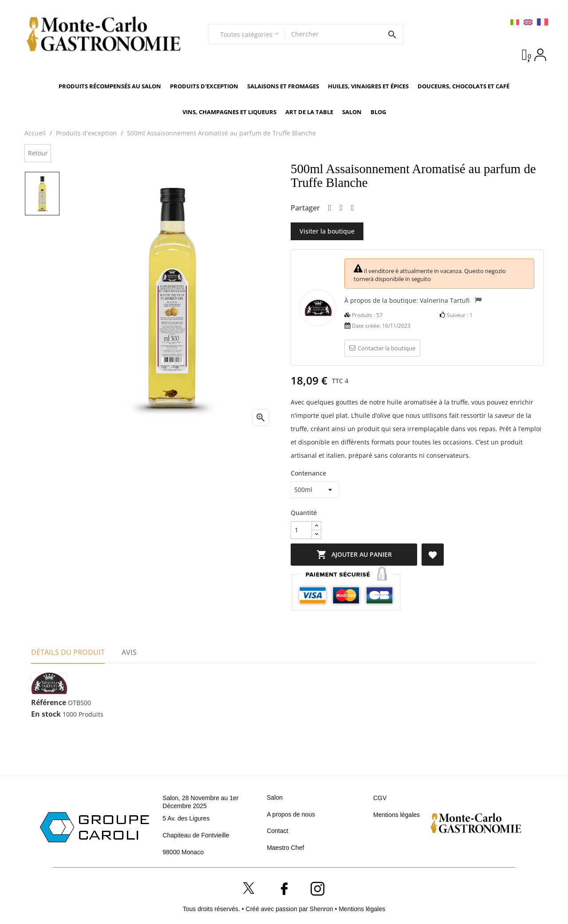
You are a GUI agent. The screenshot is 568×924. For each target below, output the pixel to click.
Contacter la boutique (382, 348)
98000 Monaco (183, 852)
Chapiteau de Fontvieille (196, 835)
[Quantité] (301, 530)
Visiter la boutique (327, 231)
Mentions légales (396, 815)
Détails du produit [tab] (68, 652)
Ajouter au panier (357, 555)
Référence (49, 703)
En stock (46, 714)
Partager (330, 208)
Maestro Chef (285, 848)
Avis (129, 652)
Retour (38, 153)
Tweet (341, 208)
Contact (277, 831)
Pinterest (353, 208)
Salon (275, 797)
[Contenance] (315, 490)
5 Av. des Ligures (186, 818)
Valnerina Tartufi (445, 300)
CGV (380, 798)
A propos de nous (291, 814)
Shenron (322, 909)
